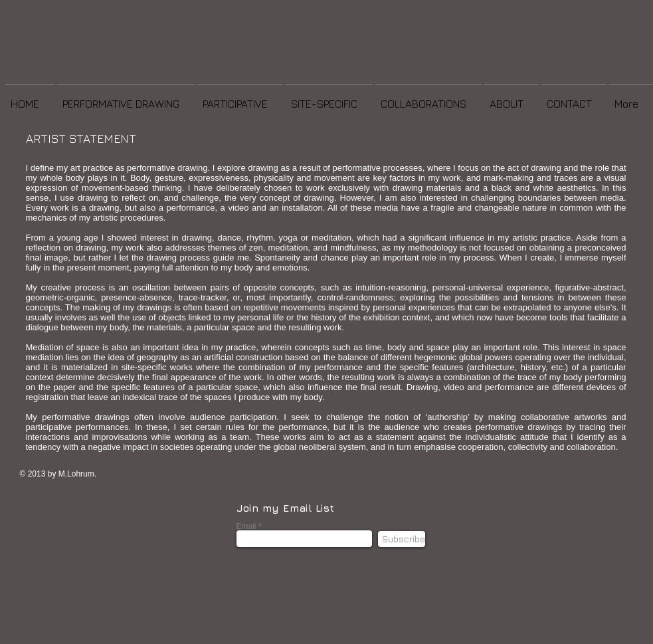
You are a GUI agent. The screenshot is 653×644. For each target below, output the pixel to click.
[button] (126, 98)
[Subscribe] (402, 539)
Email (246, 526)
